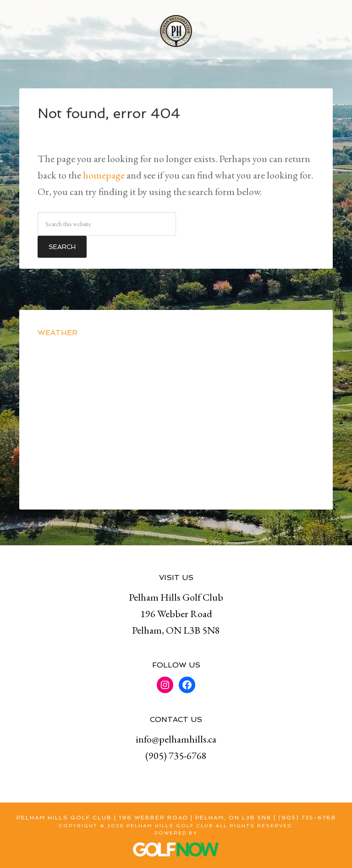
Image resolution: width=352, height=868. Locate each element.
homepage (104, 175)
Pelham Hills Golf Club (176, 30)
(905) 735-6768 (176, 756)
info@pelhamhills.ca (176, 739)
